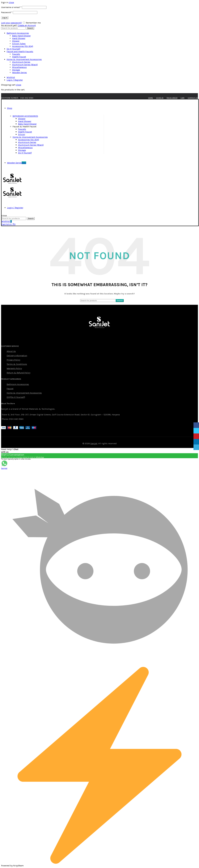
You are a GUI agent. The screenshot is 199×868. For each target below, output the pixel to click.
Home (151, 98)
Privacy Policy (13, 360)
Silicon (22, 134)
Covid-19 (160, 98)
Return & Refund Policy (18, 373)
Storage (16, 70)
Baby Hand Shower (21, 36)
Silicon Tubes (19, 44)
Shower (16, 41)
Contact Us (193, 98)
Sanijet (94, 443)
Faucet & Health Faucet (24, 127)
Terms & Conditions (17, 364)
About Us (11, 351)
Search (30, 28)
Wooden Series (19, 72)
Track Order (172, 98)
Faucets (16, 54)
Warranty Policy (14, 368)
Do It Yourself (13, 49)
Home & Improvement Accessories (24, 59)
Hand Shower (19, 38)
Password (7, 12)
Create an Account (27, 25)
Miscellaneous (19, 67)
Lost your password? (12, 23)
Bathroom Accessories (18, 33)
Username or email (11, 7)
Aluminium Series (21, 62)
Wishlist (11, 77)
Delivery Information (17, 356)
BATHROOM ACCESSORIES (25, 116)
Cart (182, 98)
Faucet (10, 389)
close (11, 2)
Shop (10, 108)
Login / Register (15, 80)
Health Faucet (19, 57)
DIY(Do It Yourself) (16, 397)
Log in (5, 18)
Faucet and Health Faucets (20, 51)
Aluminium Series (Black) (25, 65)
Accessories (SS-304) (23, 46)
